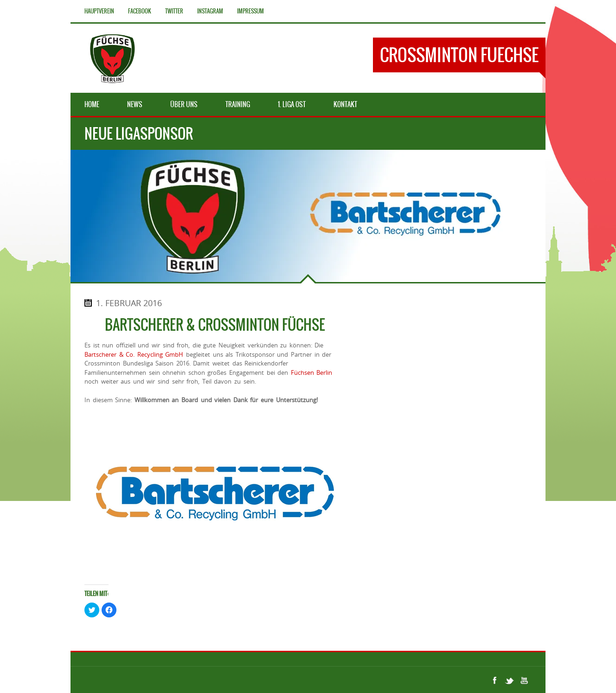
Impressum (250, 11)
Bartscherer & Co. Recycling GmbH (134, 354)
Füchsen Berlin (312, 372)
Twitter (174, 11)
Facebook (140, 11)
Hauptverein (99, 11)
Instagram (210, 11)
